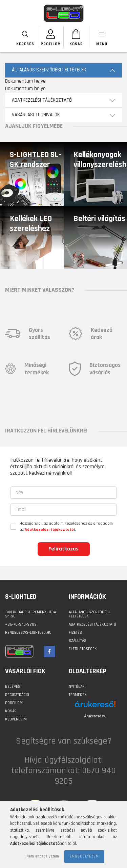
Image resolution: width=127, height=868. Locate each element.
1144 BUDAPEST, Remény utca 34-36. (30, 614)
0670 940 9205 (86, 776)
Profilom (14, 703)
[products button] (102, 37)
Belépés (13, 687)
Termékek (78, 695)
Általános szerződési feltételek (89, 614)
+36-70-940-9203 (21, 624)
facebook (49, 651)
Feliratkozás (63, 549)
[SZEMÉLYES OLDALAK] (51, 37)
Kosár (11, 711)
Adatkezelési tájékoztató (92, 624)
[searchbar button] (26, 37)
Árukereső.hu (95, 716)
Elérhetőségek (83, 649)
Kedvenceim (16, 719)
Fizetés (75, 633)
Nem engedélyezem (43, 856)
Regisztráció (17, 695)
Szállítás (78, 641)
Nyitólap (77, 687)
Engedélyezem (84, 856)
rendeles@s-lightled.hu (28, 633)
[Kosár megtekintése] (76, 37)
